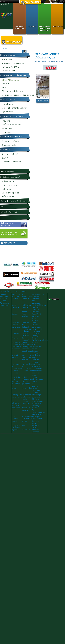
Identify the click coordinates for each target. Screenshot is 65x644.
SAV (3, 207)
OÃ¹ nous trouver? (10, 185)
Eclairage (6, 132)
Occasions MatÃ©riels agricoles (16, 201)
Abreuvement (37, 401)
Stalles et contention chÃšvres (16, 108)
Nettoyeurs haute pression (26, 399)
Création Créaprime (36, 431)
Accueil (3, 294)
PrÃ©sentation (8, 182)
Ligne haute (7, 104)
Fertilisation (26, 305)
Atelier (34, 382)
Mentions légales (4, 300)
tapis (4, 87)
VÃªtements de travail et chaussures (17, 406)
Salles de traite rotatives (13, 63)
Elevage (32, 27)
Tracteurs (35, 310)
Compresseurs (28, 395)
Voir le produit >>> (43, 101)
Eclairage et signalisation (17, 396)
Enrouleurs (36, 364)
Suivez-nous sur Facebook (14, 225)
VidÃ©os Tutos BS (9, 212)
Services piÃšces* (10, 154)
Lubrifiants (36, 397)
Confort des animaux (12, 137)
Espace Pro (5, 305)
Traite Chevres (9, 99)
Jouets (34, 408)
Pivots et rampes (35, 361)
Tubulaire (6, 121)
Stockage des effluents (37, 367)
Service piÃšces (35, 385)
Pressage (15, 307)
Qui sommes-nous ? (11, 177)
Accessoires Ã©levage (37, 405)
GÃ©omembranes (29, 371)
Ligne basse (7, 112)
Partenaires (4, 303)
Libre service (57, 27)
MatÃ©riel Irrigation (36, 356)
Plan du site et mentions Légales (13, 291)
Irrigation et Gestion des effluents (45, 28)
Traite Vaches (9, 55)
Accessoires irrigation (27, 409)
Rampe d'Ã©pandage (18, 383)
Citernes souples (15, 372)
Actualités (4, 296)
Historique (6, 189)
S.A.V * (5, 158)
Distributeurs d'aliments (12, 91)
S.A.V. (14, 388)
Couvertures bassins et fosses (37, 373)
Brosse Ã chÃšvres (10, 141)
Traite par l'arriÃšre (10, 67)
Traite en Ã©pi (8, 71)
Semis (14, 305)
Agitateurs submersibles (27, 378)
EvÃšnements (8, 196)
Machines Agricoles (19, 27)
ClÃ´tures (36, 399)
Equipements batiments (13, 116)
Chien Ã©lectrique (47, 56)
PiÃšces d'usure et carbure (36, 390)
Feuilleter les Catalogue (54, 2)
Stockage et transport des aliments (18, 95)
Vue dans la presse (11, 193)
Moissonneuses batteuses (38, 295)
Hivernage (26, 384)
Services (6, 150)
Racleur (5, 84)
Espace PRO (10, 243)
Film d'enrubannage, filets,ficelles (39, 412)
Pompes (35, 377)
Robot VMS (7, 60)
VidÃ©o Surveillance (11, 125)
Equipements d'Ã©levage (14, 75)
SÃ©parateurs (37, 379)
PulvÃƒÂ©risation (39, 305)
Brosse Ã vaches (10, 145)
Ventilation (7, 128)
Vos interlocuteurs (27, 295)
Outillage (26, 403)
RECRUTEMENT (7, 171)
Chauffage (36, 395)
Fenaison (15, 299)
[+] (1, 55)
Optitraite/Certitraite (11, 162)
